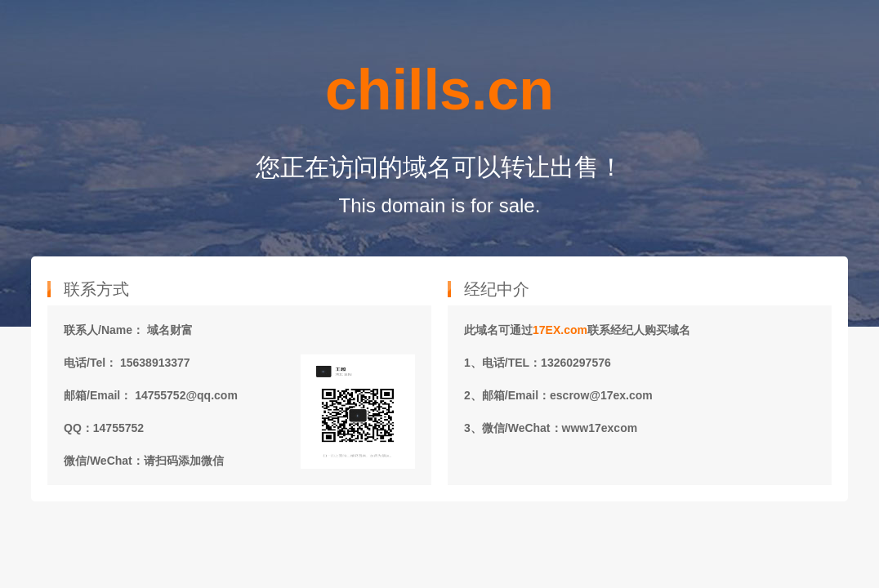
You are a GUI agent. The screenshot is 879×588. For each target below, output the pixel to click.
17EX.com (560, 330)
